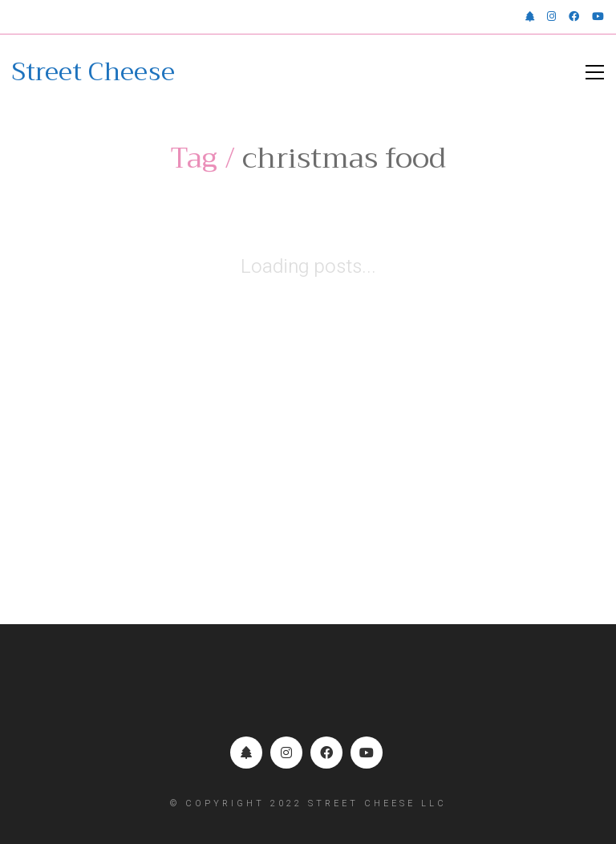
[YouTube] (367, 753)
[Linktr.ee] (246, 753)
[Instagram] (286, 753)
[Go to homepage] (93, 72)
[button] (595, 72)
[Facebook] (326, 753)
